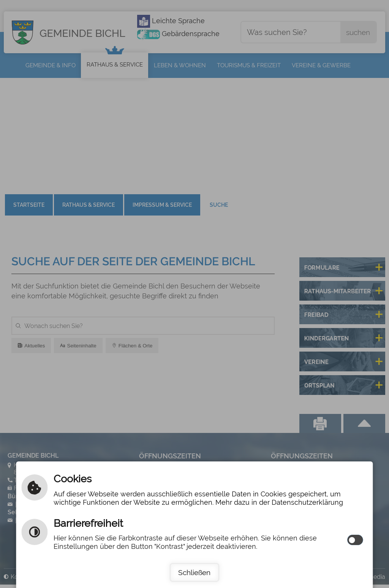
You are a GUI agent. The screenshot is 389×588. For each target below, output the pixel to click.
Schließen (194, 572)
